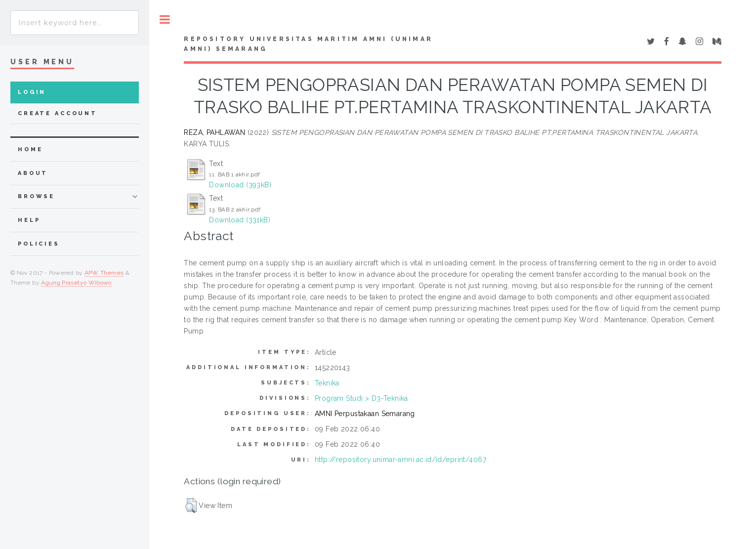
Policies (39, 244)
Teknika (327, 383)
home (30, 149)
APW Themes (104, 273)
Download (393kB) (240, 185)
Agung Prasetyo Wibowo (76, 283)
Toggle (165, 20)
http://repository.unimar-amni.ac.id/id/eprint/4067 (400, 460)
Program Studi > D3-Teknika (361, 398)
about (33, 173)
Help (29, 220)
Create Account (58, 113)
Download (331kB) (240, 220)
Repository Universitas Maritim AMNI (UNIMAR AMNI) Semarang (308, 44)
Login (32, 92)
